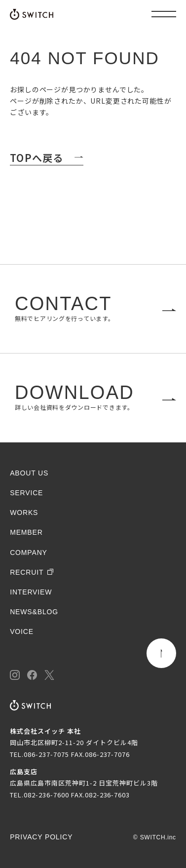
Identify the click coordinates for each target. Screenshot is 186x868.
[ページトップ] (161, 653)
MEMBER (26, 532)
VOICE (22, 631)
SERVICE (26, 493)
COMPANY (29, 552)
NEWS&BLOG (34, 612)
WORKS (24, 513)
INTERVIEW (31, 592)
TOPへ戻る (37, 158)
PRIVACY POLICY (41, 837)
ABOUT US (29, 473)
